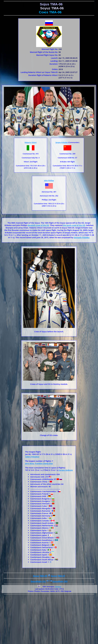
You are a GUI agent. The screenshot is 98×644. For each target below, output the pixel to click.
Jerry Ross (30, 463)
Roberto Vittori (31, 142)
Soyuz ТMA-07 (58, 576)
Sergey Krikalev (62, 142)
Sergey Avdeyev (66, 470)
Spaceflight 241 (40, 582)
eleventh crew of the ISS (38, 225)
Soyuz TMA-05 (40, 576)
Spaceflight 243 (58, 582)
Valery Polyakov (32, 457)
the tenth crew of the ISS (74, 225)
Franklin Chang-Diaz (44, 463)
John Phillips (49, 180)
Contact (58, 587)
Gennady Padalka (82, 237)
